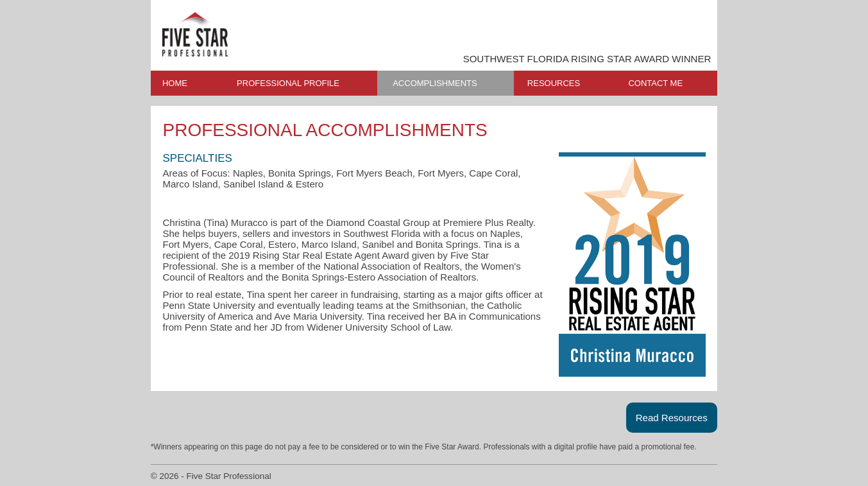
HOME (175, 83)
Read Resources (672, 418)
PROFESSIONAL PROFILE (288, 83)
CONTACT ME (655, 83)
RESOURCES (554, 83)
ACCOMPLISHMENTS (435, 83)
